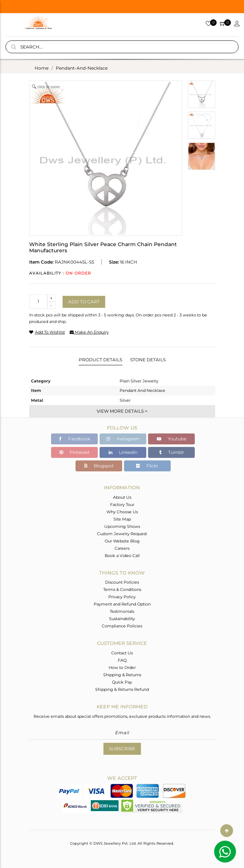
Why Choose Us (122, 512)
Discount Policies (122, 582)
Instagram (123, 439)
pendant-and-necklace (82, 68)
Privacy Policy (122, 597)
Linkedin (123, 452)
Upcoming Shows (122, 526)
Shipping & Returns (122, 675)
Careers (122, 548)
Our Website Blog (122, 541)
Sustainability (122, 619)
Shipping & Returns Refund (122, 689)
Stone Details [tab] (148, 360)
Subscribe (122, 749)
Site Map (122, 519)
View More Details (122, 411)
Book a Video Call (122, 556)
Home (42, 68)
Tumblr (172, 452)
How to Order (122, 667)
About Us (122, 497)
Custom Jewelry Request (122, 534)
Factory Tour (122, 505)
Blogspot (99, 466)
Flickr (147, 466)
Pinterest (75, 452)
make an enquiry (89, 332)
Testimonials (122, 611)
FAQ (122, 660)
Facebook (75, 439)
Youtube (172, 439)
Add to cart (84, 302)
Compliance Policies (122, 626)
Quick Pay (122, 682)
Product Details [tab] (100, 360)
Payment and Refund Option (122, 604)
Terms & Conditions (122, 589)
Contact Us (122, 653)
